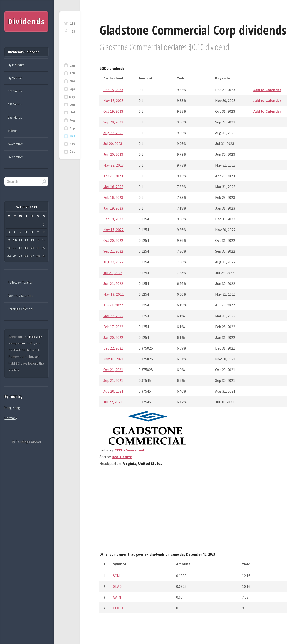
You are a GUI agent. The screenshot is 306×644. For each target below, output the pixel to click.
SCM (116, 576)
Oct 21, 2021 (113, 370)
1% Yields (15, 117)
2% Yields (15, 104)
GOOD (118, 608)
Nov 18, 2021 (113, 359)
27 (32, 256)
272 (73, 24)
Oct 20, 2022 (113, 240)
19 (26, 248)
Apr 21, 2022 (113, 305)
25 (21, 256)
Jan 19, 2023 (113, 208)
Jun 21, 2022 (113, 283)
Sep (72, 128)
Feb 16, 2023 (113, 197)
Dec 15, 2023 (113, 90)
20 (32, 248)
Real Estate (122, 457)
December (16, 157)
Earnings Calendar (21, 309)
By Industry (16, 65)
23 (73, 31)
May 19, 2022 (113, 294)
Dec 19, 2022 (113, 219)
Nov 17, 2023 (113, 100)
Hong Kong (12, 408)
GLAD (117, 586)
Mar (72, 81)
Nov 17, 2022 (113, 230)
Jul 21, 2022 (113, 273)
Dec (72, 152)
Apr (73, 89)
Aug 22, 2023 (113, 133)
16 (9, 248)
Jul (73, 112)
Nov (72, 144)
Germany (11, 418)
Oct (72, 136)
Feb (72, 73)
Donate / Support (20, 296)
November (16, 144)
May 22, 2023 (113, 165)
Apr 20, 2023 (113, 176)
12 (26, 240)
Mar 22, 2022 (113, 316)
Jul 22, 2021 (113, 402)
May (72, 97)
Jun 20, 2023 (113, 154)
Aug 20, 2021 (113, 391)
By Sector (15, 78)
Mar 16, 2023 (113, 187)
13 (32, 240)
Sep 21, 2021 (113, 380)
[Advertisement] (193, 511)
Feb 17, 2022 (113, 327)
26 (26, 256)
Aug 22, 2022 (113, 262)
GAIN (117, 597)
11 (21, 240)
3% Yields (15, 91)
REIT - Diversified (129, 450)
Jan (72, 65)
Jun (72, 105)
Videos (13, 131)
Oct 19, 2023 (113, 111)
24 (15, 256)
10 (15, 240)
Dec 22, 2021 (113, 348)
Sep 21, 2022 (113, 251)
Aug (72, 120)
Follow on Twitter (20, 283)
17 (15, 248)
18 (21, 248)
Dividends (26, 21)
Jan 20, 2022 (113, 337)
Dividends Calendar (23, 52)
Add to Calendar (267, 90)
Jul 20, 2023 (113, 144)
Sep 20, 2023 (113, 122)
